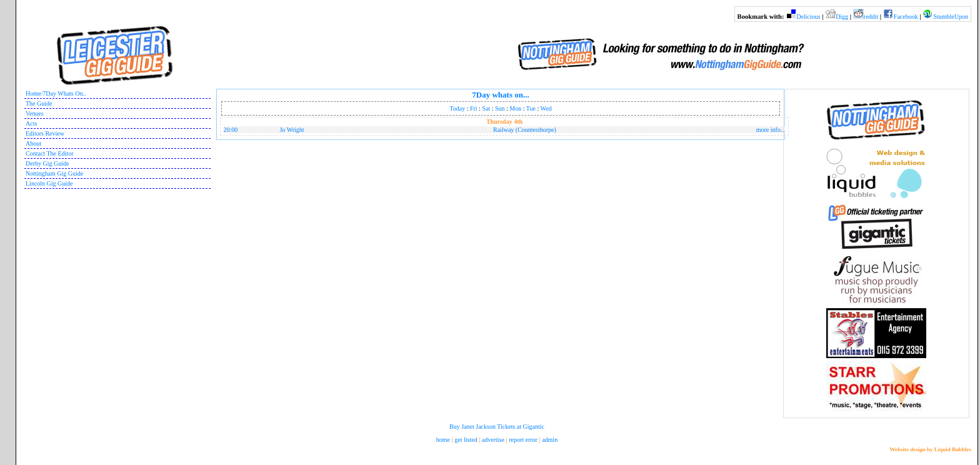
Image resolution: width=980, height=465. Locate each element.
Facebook (906, 17)
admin (550, 440)
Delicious (808, 17)
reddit (871, 17)
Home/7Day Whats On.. (56, 93)
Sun (500, 108)
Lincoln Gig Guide (49, 183)
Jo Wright (292, 130)
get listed (466, 440)
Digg (842, 17)
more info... (771, 130)
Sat (486, 108)
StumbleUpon (951, 17)
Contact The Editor (49, 153)
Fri (474, 108)
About (33, 143)
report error (523, 440)
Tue (531, 108)
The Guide (39, 103)
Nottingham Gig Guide (54, 173)
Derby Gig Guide (47, 163)
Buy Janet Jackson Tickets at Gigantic (497, 427)
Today (457, 108)
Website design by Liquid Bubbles (930, 449)
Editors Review (45, 133)
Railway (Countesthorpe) (525, 130)
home (443, 440)
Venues (35, 113)
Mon (515, 108)
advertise (493, 440)
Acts (31, 123)
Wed (546, 108)
